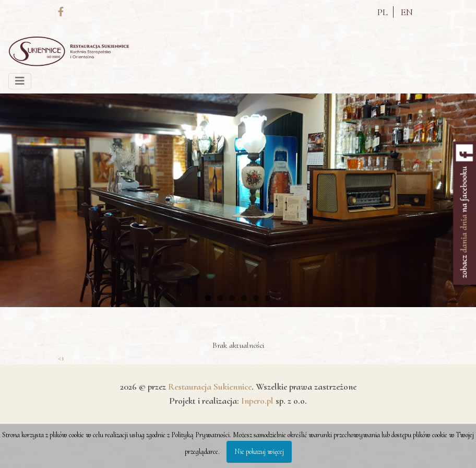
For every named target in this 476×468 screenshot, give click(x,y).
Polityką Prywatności (200, 435)
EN (407, 12)
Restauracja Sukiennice (210, 387)
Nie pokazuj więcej (259, 452)
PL (383, 12)
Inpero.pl (257, 401)
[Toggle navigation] (20, 81)
